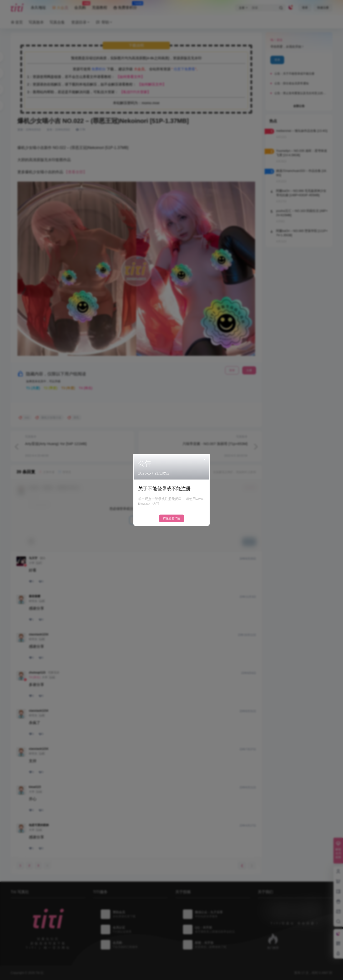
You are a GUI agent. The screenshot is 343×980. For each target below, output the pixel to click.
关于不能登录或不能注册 (164, 489)
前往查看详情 (171, 518)
